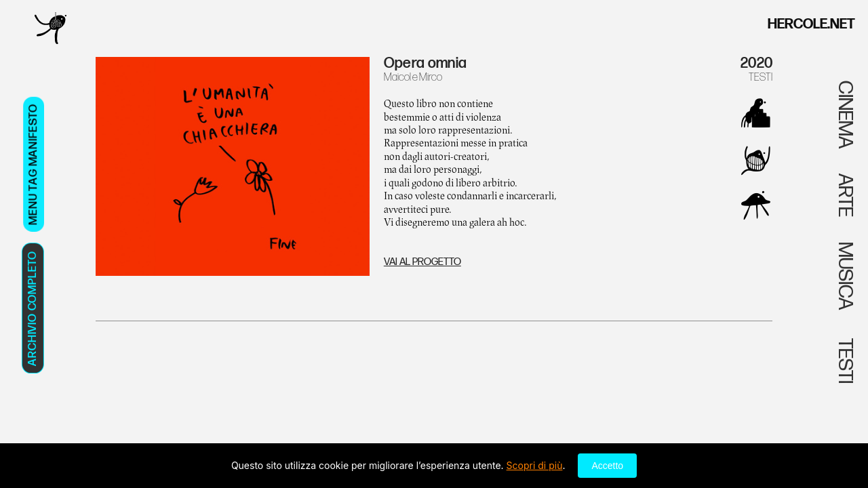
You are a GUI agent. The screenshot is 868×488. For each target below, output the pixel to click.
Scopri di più (535, 465)
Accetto (607, 466)
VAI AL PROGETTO (422, 262)
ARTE (845, 195)
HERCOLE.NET (811, 24)
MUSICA (845, 276)
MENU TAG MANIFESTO (33, 164)
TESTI (761, 77)
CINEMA (845, 115)
